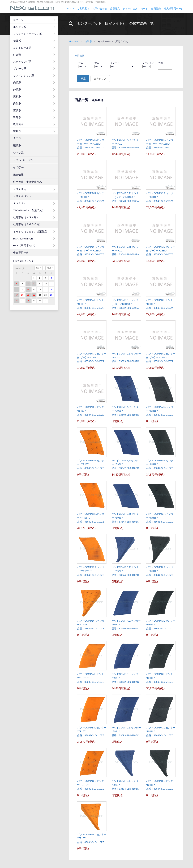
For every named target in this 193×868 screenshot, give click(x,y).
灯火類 (17, 55)
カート (144, 9)
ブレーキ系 (20, 69)
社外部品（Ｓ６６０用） (27, 224)
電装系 (17, 41)
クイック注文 (130, 9)
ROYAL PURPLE (23, 239)
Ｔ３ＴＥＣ (20, 203)
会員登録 (156, 9)
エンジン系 (20, 27)
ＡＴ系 (17, 138)
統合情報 (18, 175)
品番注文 (115, 9)
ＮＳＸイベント (22, 196)
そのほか (18, 167)
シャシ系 (18, 153)
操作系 (17, 103)
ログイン (18, 20)
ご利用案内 (83, 9)
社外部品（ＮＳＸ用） (26, 217)
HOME (70, 9)
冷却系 (17, 117)
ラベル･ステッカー (24, 160)
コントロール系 (22, 48)
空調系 (17, 110)
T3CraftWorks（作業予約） (29, 210)
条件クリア (100, 79)
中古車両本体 (21, 252)
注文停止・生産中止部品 (27, 182)
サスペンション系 (24, 76)
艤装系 (17, 145)
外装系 (17, 89)
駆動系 (17, 131)
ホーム (74, 41)
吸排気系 (18, 124)
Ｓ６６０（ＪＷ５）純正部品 (30, 232)
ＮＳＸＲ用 (20, 189)
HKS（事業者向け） (25, 245)
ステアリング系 (22, 62)
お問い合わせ (100, 9)
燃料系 (17, 96)
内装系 (17, 82)
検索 (83, 79)
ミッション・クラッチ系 (27, 34)
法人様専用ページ (174, 9)
